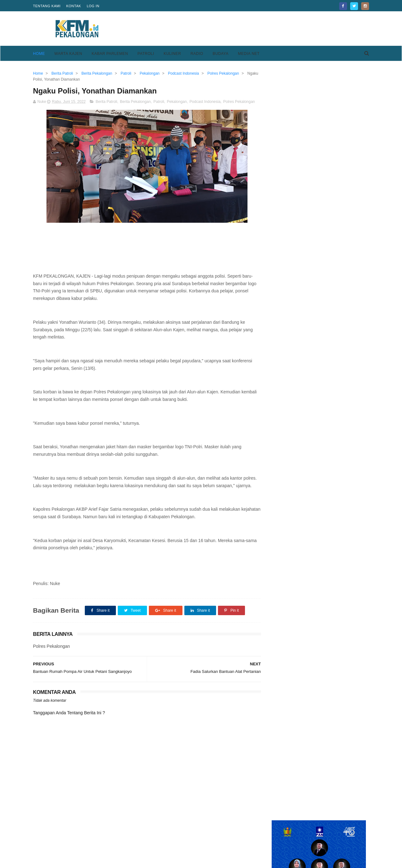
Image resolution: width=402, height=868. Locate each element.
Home (39, 54)
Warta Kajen (68, 54)
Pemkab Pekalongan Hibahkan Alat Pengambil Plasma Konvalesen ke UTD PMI (331, 339)
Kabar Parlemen (110, 54)
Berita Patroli (106, 102)
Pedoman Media (164, 842)
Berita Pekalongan (135, 102)
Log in (93, 6)
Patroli (146, 54)
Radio (197, 54)
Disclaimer (273, 842)
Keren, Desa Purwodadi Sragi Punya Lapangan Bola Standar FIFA (331, 472)
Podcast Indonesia (205, 102)
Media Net (249, 54)
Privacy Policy (277, 835)
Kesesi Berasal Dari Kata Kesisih (333, 494)
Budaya (221, 54)
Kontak (74, 6)
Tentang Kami (47, 6)
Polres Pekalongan (239, 102)
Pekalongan (177, 102)
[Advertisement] (255, 29)
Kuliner (172, 54)
